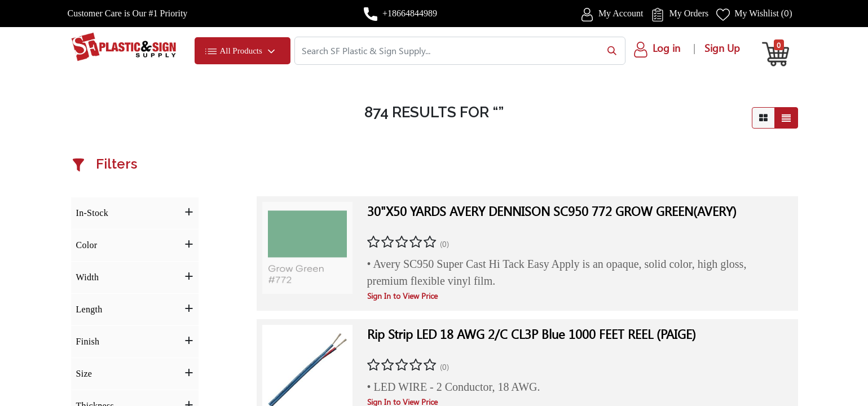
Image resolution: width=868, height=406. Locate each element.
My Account (621, 13)
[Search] (609, 51)
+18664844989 (410, 13)
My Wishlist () (763, 13)
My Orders (689, 13)
